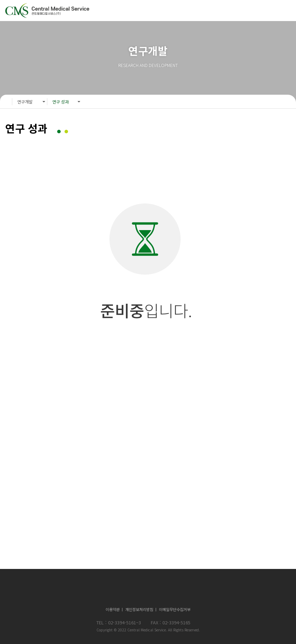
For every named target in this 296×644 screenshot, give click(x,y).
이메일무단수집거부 (175, 609)
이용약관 (113, 609)
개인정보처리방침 (139, 609)
